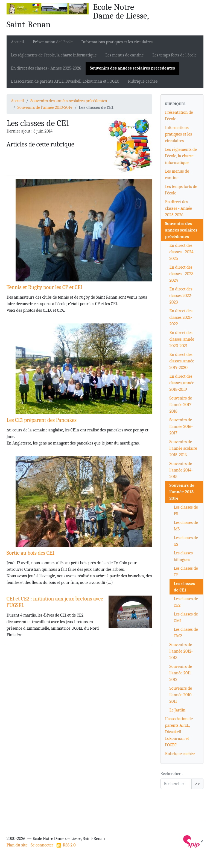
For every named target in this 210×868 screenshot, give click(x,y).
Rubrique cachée (143, 81)
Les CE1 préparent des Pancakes (42, 420)
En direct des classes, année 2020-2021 (182, 339)
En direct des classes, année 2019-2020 (182, 361)
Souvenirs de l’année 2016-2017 (181, 427)
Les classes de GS (186, 541)
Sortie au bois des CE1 (30, 553)
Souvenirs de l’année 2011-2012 (181, 673)
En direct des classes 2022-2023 (181, 296)
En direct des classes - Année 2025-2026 (46, 68)
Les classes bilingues (183, 556)
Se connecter (42, 845)
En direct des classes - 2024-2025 (182, 252)
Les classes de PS (186, 510)
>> (197, 784)
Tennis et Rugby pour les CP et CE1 (45, 287)
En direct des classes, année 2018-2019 (182, 383)
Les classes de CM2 (186, 633)
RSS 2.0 (66, 845)
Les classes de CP (186, 572)
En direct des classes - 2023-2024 (182, 274)
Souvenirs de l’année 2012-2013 (181, 651)
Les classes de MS (186, 526)
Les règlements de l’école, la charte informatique (54, 55)
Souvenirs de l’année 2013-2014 (45, 107)
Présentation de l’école (53, 42)
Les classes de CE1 (185, 587)
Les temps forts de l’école (174, 55)
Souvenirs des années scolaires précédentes (132, 68)
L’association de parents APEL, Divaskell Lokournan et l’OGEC (65, 81)
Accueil (17, 42)
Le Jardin (178, 710)
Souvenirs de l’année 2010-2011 (181, 695)
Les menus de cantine (124, 55)
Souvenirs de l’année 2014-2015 (181, 470)
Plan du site (17, 845)
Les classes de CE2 (186, 602)
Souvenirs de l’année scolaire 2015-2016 (183, 448)
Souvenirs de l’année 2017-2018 (181, 405)
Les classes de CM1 (186, 617)
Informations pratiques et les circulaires (117, 42)
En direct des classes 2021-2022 (181, 317)
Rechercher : (172, 774)
